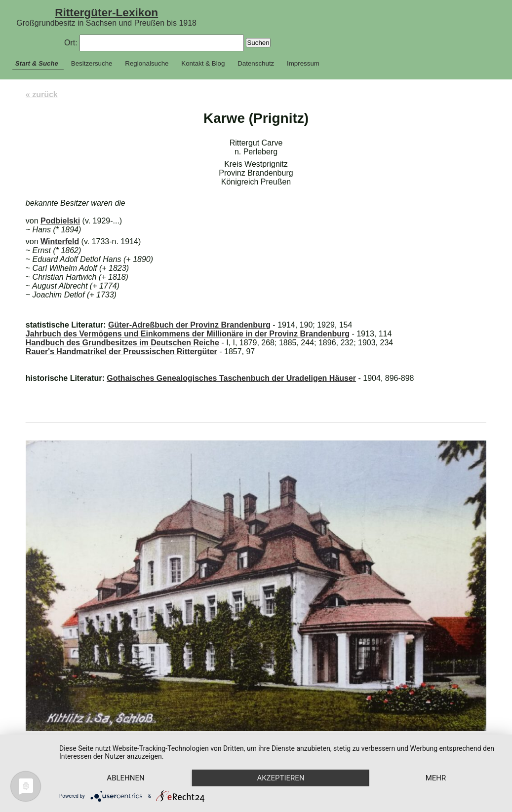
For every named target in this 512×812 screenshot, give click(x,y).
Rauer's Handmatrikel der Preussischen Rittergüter (121, 351)
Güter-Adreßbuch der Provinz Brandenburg (189, 325)
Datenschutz (256, 63)
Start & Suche (37, 63)
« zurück (42, 94)
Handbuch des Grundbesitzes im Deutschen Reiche (122, 343)
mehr (436, 778)
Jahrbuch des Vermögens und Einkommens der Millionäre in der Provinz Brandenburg (188, 334)
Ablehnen (125, 778)
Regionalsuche (147, 63)
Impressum (303, 63)
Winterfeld (60, 241)
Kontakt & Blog (203, 63)
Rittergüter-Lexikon (106, 12)
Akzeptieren (280, 778)
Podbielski (60, 221)
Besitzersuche (92, 63)
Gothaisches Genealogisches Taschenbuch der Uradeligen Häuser (231, 378)
